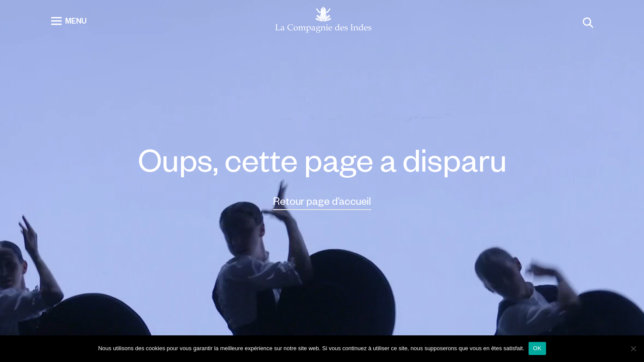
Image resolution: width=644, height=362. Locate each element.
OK (537, 348)
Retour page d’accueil (322, 201)
